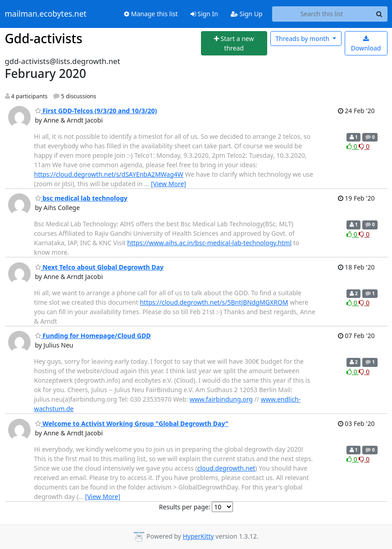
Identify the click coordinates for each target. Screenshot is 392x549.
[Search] (379, 14)
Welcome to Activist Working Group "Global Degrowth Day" (132, 423)
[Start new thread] (234, 43)
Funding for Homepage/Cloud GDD (93, 336)
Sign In (204, 14)
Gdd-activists (44, 38)
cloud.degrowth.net (226, 468)
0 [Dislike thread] (364, 146)
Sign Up (247, 14)
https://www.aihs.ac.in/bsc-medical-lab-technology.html (209, 243)
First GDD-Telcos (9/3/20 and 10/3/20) (96, 111)
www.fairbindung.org (221, 399)
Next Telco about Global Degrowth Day (99, 267)
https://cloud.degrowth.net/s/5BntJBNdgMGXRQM (214, 302)
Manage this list (151, 14)
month (303, 39)
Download (366, 44)
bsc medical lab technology (81, 198)
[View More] (169, 184)
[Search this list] (322, 14)
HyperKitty (198, 536)
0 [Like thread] (353, 146)
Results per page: (185, 507)
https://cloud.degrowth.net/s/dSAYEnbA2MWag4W (109, 174)
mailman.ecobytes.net (46, 14)
